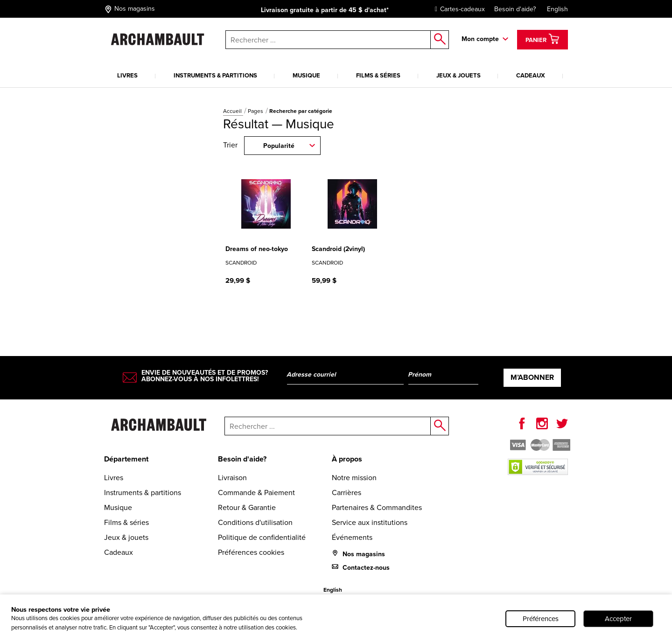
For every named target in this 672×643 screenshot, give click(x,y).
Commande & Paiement (256, 493)
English (557, 9)
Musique (306, 75)
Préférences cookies (251, 552)
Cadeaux (531, 75)
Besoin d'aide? (515, 9)
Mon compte (480, 39)
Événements (352, 537)
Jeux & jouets (458, 75)
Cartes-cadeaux (458, 9)
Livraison (232, 478)
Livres (127, 75)
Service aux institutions (370, 522)
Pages (256, 111)
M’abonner (532, 377)
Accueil (233, 111)
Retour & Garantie (247, 507)
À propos (347, 459)
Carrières (346, 493)
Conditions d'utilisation (255, 522)
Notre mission (354, 478)
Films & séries (378, 75)
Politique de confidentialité (262, 537)
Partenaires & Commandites (377, 507)
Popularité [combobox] (279, 146)
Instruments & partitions (215, 75)
